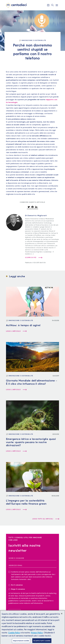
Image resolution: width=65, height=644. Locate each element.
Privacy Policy (37, 634)
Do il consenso (16, 585)
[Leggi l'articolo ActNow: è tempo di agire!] (16, 331)
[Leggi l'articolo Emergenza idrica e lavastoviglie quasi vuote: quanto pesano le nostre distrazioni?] (16, 451)
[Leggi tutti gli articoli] (46, 519)
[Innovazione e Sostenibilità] (32, 40)
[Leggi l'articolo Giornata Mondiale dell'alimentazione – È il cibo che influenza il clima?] (16, 390)
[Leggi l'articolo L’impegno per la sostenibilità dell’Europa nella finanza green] (16, 510)
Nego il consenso (17, 589)
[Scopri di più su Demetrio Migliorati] (34, 258)
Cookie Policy (14, 634)
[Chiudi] (62, 615)
